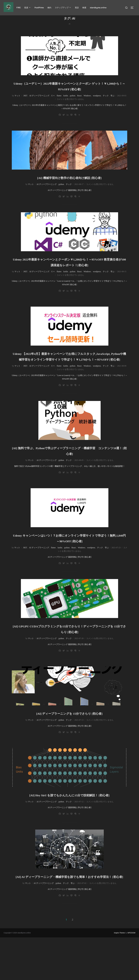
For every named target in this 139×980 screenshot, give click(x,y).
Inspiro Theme (119, 975)
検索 (84, 8)
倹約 (49, 8)
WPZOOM (131, 975)
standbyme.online (98, 8)
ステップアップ (63, 8)
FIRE (19, 8)
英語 (77, 8)
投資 (28, 8)
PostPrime (39, 8)
